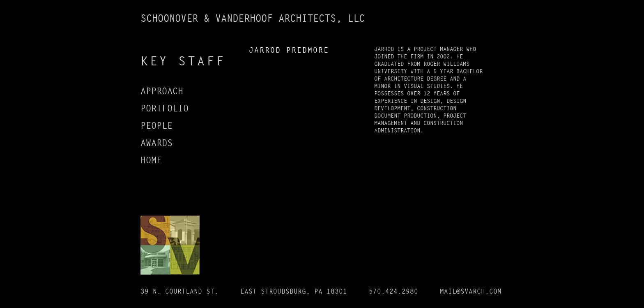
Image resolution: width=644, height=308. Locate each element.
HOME (151, 160)
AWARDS (156, 143)
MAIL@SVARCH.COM (471, 291)
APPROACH (162, 91)
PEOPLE (156, 126)
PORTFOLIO (164, 109)
